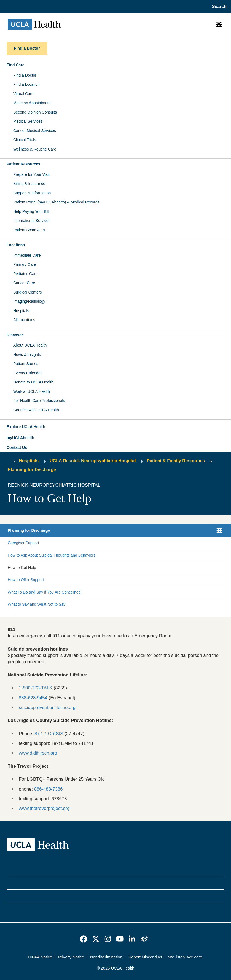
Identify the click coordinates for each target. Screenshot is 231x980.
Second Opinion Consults (35, 112)
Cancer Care (24, 283)
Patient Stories (26, 364)
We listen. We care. (186, 957)
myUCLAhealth (20, 438)
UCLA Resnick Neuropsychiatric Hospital (93, 461)
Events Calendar (28, 373)
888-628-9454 (33, 698)
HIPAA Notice (40, 957)
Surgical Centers (28, 292)
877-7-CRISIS (49, 734)
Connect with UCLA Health (36, 410)
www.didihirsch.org (38, 753)
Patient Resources (23, 164)
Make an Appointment (32, 103)
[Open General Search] (218, 7)
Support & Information (32, 193)
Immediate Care (27, 255)
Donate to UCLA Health (33, 382)
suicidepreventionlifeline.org (47, 708)
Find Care (16, 65)
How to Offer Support (26, 580)
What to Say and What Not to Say (37, 604)
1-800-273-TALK (36, 688)
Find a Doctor (25, 75)
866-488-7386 (49, 789)
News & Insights (27, 355)
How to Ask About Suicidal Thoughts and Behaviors (52, 555)
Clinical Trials (25, 140)
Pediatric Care (25, 274)
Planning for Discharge (32, 470)
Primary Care (25, 264)
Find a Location (26, 84)
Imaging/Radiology (29, 301)
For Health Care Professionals (39, 401)
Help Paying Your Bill (31, 211)
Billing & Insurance (29, 184)
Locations (16, 245)
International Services (32, 221)
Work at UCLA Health (32, 391)
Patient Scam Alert (29, 230)
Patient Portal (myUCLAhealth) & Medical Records (56, 202)
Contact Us (17, 447)
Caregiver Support (23, 543)
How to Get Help (22, 568)
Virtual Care (23, 94)
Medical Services (28, 121)
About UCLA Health (30, 345)
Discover (15, 335)
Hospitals (21, 311)
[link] (84, 939)
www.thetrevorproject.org (44, 808)
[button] (115, 427)
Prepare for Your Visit (31, 174)
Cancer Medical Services (35, 131)
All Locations (24, 320)
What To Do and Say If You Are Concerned (44, 592)
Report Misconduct (145, 957)
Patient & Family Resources (176, 461)
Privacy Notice (71, 957)
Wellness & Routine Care (35, 149)
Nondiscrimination (106, 957)
